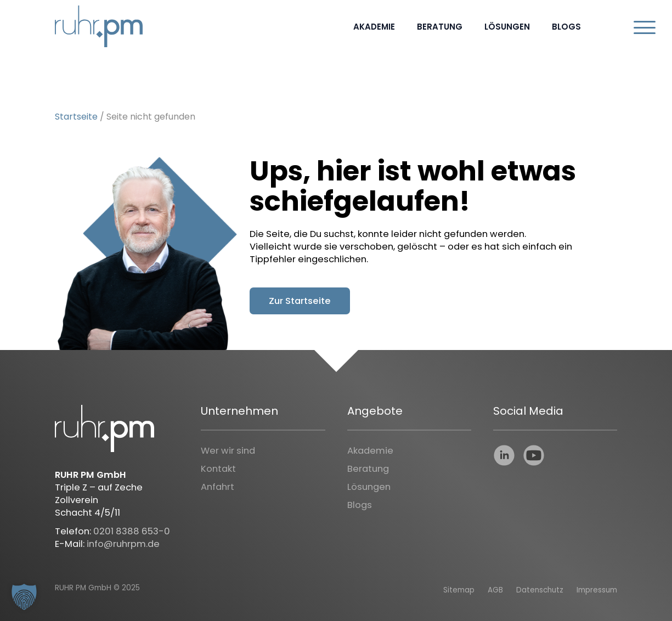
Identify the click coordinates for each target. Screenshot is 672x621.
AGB (495, 590)
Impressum (597, 590)
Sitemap (459, 590)
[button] (24, 597)
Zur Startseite (300, 301)
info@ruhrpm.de (123, 544)
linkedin (504, 455)
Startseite (76, 117)
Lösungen (507, 27)
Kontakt (218, 469)
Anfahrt (218, 487)
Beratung (440, 27)
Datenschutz (540, 590)
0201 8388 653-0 (132, 531)
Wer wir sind (228, 451)
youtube (534, 455)
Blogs (566, 27)
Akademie (374, 27)
